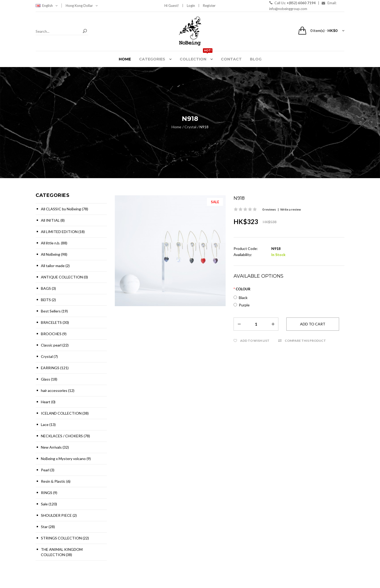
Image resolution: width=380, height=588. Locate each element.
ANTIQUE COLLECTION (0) (64, 277)
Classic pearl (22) (55, 345)
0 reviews (269, 209)
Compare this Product (305, 341)
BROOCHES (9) (54, 334)
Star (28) (48, 527)
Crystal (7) (49, 356)
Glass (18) (49, 379)
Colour (243, 289)
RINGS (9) (49, 493)
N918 (204, 127)
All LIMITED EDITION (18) (63, 232)
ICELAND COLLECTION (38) (65, 413)
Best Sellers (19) (54, 311)
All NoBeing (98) (54, 254)
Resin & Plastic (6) (56, 481)
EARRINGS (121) (55, 368)
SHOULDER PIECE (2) (59, 515)
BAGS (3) (48, 288)
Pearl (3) (48, 470)
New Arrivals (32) (55, 447)
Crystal (190, 127)
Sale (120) (49, 504)
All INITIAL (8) (53, 220)
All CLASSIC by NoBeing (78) (65, 209)
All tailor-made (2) (55, 266)
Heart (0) (48, 402)
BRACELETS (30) (55, 322)
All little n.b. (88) (54, 243)
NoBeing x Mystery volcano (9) (66, 459)
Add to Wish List (255, 341)
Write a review (291, 209)
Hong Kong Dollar (82, 6)
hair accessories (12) (58, 390)
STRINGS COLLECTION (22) (65, 538)
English (50, 6)
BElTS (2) (48, 300)
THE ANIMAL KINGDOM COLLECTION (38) (62, 552)
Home (176, 127)
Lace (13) (48, 425)
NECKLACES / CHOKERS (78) (65, 436)
